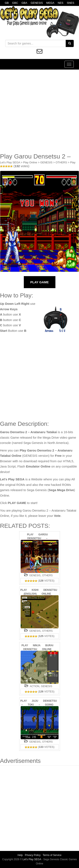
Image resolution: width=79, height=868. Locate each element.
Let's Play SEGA (10, 162)
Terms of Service (52, 855)
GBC (15, 3)
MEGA (50, 3)
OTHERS (61, 162)
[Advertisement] (39, 111)
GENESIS (37, 3)
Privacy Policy (33, 855)
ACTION (34, 686)
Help (20, 855)
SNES (70, 3)
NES (61, 3)
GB (7, 3)
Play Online (30, 162)
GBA (24, 3)
